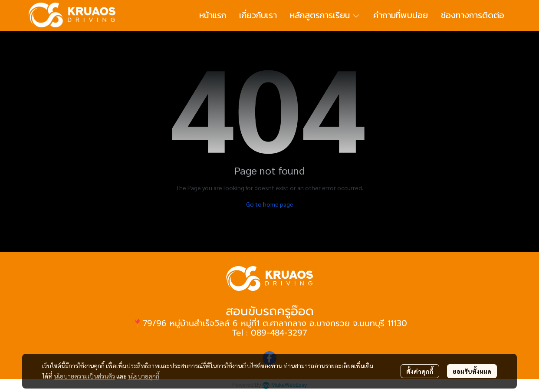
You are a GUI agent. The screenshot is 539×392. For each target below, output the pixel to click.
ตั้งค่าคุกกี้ (420, 371)
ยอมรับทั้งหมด (472, 371)
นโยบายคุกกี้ (144, 376)
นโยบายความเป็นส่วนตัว (84, 376)
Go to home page (270, 204)
